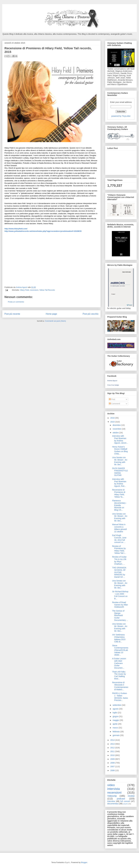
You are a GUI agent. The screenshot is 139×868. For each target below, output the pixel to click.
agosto (116, 709)
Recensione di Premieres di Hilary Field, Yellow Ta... (119, 493)
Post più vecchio (90, 314)
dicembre (117, 425)
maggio (116, 720)
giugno (116, 716)
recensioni (34, 290)
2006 (113, 770)
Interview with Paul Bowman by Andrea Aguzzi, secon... (120, 439)
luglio (115, 713)
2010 (113, 755)
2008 (113, 763)
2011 (113, 751)
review (131, 796)
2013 (113, 744)
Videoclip (112, 796)
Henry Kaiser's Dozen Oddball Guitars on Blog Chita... (120, 450)
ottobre (116, 433)
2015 (113, 422)
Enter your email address (121, 102)
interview (111, 801)
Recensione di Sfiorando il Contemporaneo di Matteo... (120, 686)
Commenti (115, 404)
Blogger (84, 862)
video (111, 785)
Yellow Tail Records (47, 290)
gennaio (116, 735)
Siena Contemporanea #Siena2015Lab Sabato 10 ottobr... (120, 650)
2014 (113, 740)
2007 (113, 767)
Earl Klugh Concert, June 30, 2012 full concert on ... (119, 539)
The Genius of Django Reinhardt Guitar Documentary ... (120, 615)
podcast (121, 799)
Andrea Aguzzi (22, 287)
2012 (113, 748)
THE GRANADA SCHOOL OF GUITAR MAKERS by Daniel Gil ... (119, 572)
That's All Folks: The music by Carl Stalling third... (119, 675)
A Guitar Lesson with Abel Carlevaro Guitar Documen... (119, 663)
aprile (115, 724)
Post (112, 399)
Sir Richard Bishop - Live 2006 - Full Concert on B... (120, 595)
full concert (125, 801)
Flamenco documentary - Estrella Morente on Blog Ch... (119, 505)
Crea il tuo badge (113, 385)
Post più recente (12, 314)
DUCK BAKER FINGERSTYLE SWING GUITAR (120, 472)
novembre (117, 429)
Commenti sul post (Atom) (55, 321)
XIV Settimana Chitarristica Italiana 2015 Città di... (119, 638)
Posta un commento (16, 302)
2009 (113, 759)
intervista (114, 789)
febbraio (116, 732)
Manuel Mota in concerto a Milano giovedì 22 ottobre (119, 528)
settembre (117, 705)
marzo (116, 728)
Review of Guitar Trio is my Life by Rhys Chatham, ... (119, 560)
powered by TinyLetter (121, 116)
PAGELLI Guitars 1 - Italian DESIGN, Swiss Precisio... (120, 697)
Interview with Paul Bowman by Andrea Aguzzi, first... (119, 483)
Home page (51, 314)
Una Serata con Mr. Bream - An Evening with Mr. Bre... (120, 461)
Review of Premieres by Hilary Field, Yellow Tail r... (119, 550)
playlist (126, 804)
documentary (113, 804)
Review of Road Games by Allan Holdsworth (120, 605)
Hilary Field (25, 290)
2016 (113, 418)
